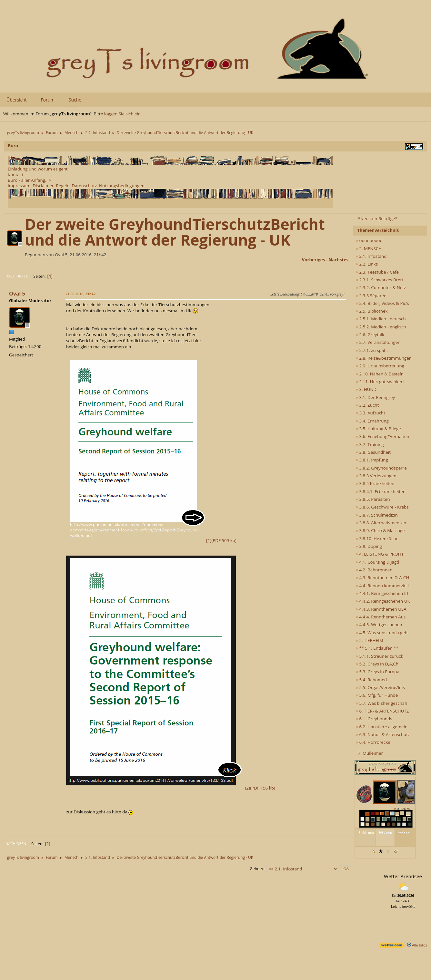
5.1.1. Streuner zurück (379, 656)
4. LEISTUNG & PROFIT (380, 554)
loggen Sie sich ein (122, 114)
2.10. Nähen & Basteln (380, 374)
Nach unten (17, 276)
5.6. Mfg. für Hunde (377, 695)
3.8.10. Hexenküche (377, 539)
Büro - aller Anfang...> (29, 180)
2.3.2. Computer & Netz (381, 287)
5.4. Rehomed (371, 680)
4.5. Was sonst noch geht (382, 633)
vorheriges (314, 260)
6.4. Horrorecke (373, 742)
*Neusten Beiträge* (377, 218)
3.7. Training (370, 444)
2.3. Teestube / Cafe (377, 272)
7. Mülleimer (370, 753)
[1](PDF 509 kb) (151, 540)
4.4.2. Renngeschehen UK (383, 601)
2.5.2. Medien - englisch (381, 327)
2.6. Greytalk (370, 335)
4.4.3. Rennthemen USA (381, 609)
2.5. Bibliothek (371, 311)
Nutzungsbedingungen (122, 186)
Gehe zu (257, 869)
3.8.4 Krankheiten (375, 483)
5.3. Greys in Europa (377, 672)
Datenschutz (84, 186)
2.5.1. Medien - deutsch (381, 319)
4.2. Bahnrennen (374, 570)
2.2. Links (367, 264)
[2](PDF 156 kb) (171, 788)
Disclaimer (43, 186)
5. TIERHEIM (369, 640)
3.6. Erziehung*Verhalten (382, 436)
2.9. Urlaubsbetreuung (380, 366)
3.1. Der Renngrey (375, 397)
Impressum (19, 186)
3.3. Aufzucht (370, 413)
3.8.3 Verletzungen (376, 476)
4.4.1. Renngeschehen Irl (382, 593)
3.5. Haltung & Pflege (378, 429)
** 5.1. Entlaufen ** (377, 648)
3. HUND (366, 389)
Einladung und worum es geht (38, 169)
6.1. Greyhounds (374, 719)
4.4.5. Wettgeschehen (379, 625)
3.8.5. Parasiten (373, 499)
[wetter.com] (392, 946)
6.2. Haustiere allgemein (381, 727)
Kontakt (15, 175)
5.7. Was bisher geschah (381, 703)
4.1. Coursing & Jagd (377, 562)
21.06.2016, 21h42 (80, 294)
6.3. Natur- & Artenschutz (383, 734)
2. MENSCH (369, 248)
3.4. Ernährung (372, 421)
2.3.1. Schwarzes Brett (379, 280)
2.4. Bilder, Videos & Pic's (382, 303)
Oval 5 (17, 294)
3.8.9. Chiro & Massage (380, 530)
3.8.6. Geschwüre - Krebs (382, 507)
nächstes (339, 260)
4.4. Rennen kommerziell (382, 586)
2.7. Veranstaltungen (378, 342)
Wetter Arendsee (403, 876)
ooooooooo (369, 240)
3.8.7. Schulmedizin (377, 515)
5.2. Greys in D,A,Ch (377, 664)
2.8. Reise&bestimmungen (384, 358)
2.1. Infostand (371, 256)
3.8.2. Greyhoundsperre (381, 468)
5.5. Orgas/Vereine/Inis (380, 687)
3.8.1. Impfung (372, 460)
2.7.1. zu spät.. (372, 350)
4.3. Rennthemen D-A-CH (382, 577)
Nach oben (16, 844)
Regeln (63, 186)
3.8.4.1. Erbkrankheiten (381, 491)
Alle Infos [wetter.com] (417, 945)
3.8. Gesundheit (373, 452)
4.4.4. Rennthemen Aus (381, 617)
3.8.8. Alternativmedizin (381, 523)
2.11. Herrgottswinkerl (380, 382)
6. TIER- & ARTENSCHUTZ (382, 711)
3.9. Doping (369, 546)
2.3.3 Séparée (371, 296)
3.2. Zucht (367, 405)
